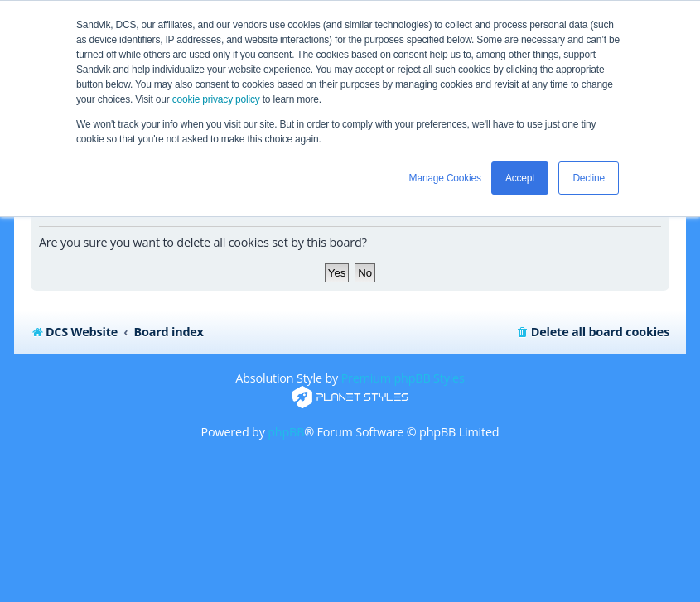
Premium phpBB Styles (403, 378)
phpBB (286, 432)
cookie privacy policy (216, 99)
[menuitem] (593, 332)
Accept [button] (520, 178)
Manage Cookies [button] (445, 178)
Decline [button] (589, 178)
